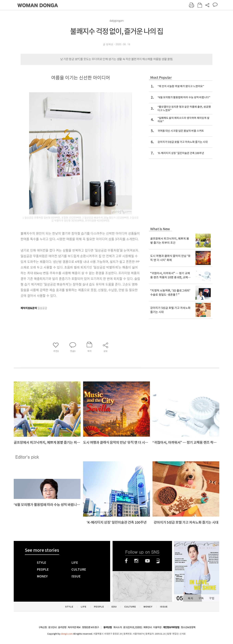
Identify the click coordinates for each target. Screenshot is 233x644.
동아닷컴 (108, 627)
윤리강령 (62, 627)
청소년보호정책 (188, 627)
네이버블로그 (158, 561)
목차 (190, 598)
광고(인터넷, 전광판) (133, 627)
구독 (201, 598)
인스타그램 (136, 561)
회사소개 (118, 627)
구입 (212, 598)
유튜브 (147, 561)
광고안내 (52, 627)
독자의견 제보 (74, 627)
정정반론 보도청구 (90, 627)
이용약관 (157, 627)
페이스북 (126, 561)
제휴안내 (148, 627)
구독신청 (43, 627)
